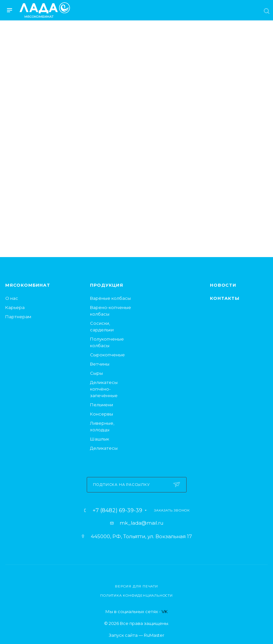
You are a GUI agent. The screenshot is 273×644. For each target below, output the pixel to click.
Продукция (107, 285)
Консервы (102, 414)
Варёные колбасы (110, 298)
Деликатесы (104, 448)
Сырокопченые (107, 355)
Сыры (96, 373)
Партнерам (18, 317)
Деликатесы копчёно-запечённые (104, 389)
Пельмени (102, 405)
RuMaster (154, 635)
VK (165, 611)
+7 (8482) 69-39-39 (117, 511)
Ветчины (100, 364)
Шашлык (100, 439)
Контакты (225, 298)
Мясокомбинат (28, 285)
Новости (223, 285)
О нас (12, 298)
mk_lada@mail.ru (141, 523)
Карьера (15, 307)
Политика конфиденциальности (136, 596)
